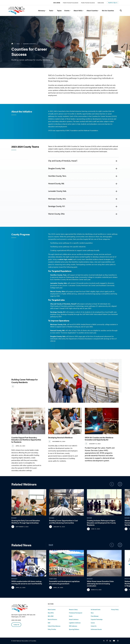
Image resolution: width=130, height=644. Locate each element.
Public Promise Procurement (71, 3)
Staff (49, 623)
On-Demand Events (96, 609)
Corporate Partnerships (97, 619)
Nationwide (101, 3)
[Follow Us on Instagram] (118, 641)
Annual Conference (74, 619)
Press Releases (95, 616)
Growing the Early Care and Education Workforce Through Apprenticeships (26, 522)
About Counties (92, 11)
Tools (51, 11)
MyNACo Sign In (113, 3)
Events (67, 11)
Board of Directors (52, 619)
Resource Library (73, 609)
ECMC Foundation (72, 130)
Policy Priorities (52, 629)
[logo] (16, 14)
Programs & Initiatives (30, 44)
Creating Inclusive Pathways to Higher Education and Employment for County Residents (101, 523)
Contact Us (16, 625)
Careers (93, 623)
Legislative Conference (75, 623)
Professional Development (76, 613)
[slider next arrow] (120, 484)
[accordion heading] (83, 161)
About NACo (78, 11)
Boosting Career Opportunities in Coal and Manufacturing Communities (63, 522)
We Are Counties (108, 11)
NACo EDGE (57, 3)
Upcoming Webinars (74, 629)
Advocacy (42, 11)
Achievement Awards (96, 629)
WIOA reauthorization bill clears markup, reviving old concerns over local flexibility (27, 582)
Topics (59, 11)
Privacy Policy (115, 609)
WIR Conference (73, 626)
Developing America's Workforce (60, 437)
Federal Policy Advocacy (54, 626)
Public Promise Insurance (88, 3)
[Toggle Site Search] (121, 11)
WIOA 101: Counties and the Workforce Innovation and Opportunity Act (99, 439)
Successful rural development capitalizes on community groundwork (64, 582)
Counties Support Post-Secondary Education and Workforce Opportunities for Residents (26, 440)
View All (51, 545)
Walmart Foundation (91, 130)
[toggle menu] (45, 11)
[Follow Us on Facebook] (107, 641)
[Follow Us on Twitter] (104, 641)
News (92, 613)
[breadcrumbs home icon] (12, 44)
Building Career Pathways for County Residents (25, 381)
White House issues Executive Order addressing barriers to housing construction (100, 583)
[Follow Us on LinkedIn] (110, 641)
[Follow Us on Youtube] (114, 641)
